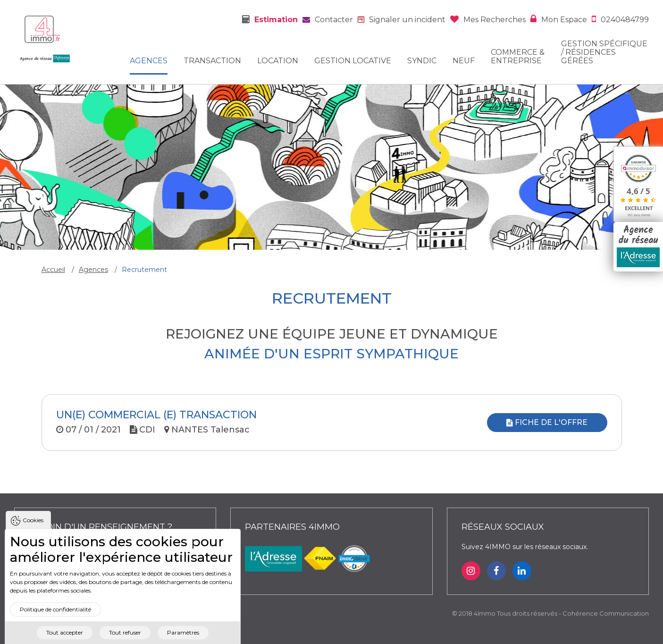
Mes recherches (495, 20)
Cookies (33, 530)
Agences (149, 61)
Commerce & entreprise (518, 57)
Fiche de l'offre (547, 422)
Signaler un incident (407, 20)
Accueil (53, 270)
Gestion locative (353, 61)
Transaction (212, 61)
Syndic (422, 61)
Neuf (464, 61)
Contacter (334, 20)
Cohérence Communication (606, 613)
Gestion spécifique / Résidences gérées (604, 52)
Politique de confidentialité (55, 619)
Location (278, 61)
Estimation (276, 20)
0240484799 (625, 20)
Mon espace (564, 20)
